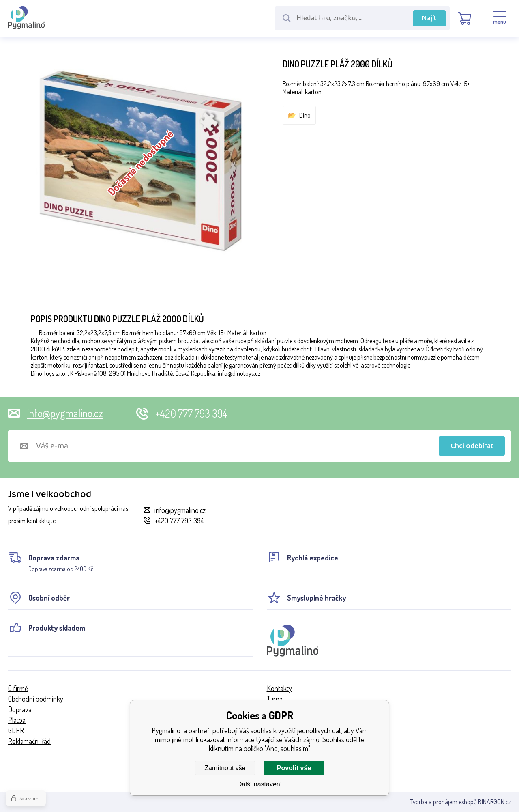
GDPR (16, 730)
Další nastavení (259, 784)
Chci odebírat (472, 446)
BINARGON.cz (494, 802)
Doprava (20, 709)
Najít (429, 18)
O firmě (18, 688)
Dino (305, 115)
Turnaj (275, 699)
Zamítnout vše (225, 768)
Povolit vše (294, 768)
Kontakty (279, 688)
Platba (17, 720)
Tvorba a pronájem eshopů (444, 802)
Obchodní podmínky (36, 699)
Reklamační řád (29, 741)
